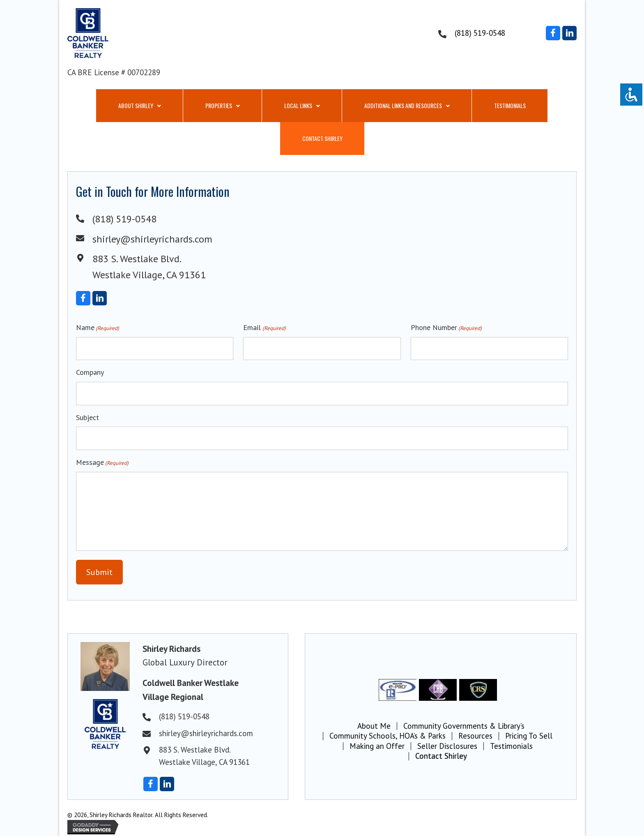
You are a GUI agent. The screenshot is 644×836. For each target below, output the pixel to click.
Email (264, 328)
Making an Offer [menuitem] (377, 746)
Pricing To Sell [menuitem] (529, 736)
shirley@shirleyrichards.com (152, 239)
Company (90, 372)
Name (98, 328)
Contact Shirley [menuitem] (441, 756)
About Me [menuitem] (374, 726)
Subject (87, 417)
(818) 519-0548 (480, 33)
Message (102, 463)
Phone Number (446, 328)
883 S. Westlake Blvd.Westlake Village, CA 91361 (204, 756)
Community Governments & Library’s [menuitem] (464, 726)
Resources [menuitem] (475, 736)
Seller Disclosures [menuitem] (447, 746)
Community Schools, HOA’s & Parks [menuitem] (388, 736)
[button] (553, 33)
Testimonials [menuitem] (511, 746)
